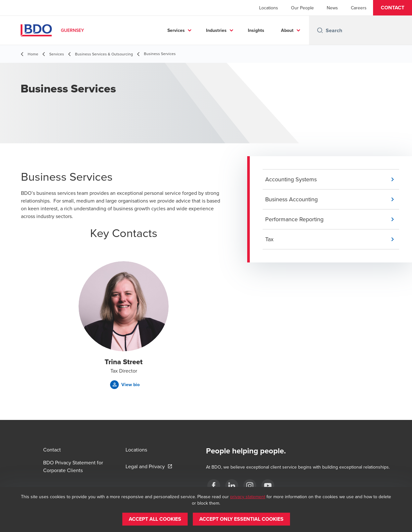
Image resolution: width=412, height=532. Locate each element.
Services (176, 30)
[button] (393, 8)
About (287, 30)
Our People (302, 8)
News (332, 8)
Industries (216, 30)
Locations (269, 8)
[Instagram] (250, 486)
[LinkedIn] (232, 486)
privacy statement (248, 497)
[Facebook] (214, 486)
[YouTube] (268, 486)
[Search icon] (320, 30)
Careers (359, 8)
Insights (256, 30)
